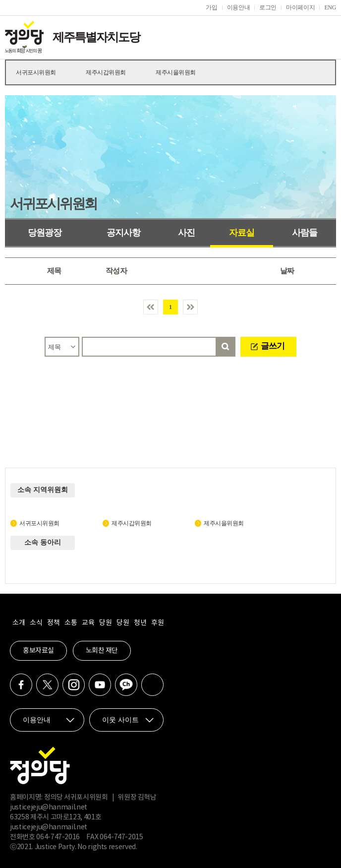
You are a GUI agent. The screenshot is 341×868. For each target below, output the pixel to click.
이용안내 (239, 7)
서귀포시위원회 (36, 72)
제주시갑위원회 (106, 72)
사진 (186, 233)
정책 (53, 623)
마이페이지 (300, 7)
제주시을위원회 (176, 72)
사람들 (305, 233)
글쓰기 (273, 346)
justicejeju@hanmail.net (49, 807)
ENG (330, 7)
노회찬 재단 (102, 651)
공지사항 (123, 233)
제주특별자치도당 (96, 37)
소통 (71, 623)
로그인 (268, 7)
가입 (211, 7)
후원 (157, 623)
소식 (36, 623)
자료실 (242, 233)
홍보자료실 (38, 651)
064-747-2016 (58, 837)
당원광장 (45, 233)
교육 (88, 623)
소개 (19, 623)
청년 (140, 623)
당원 (105, 623)
